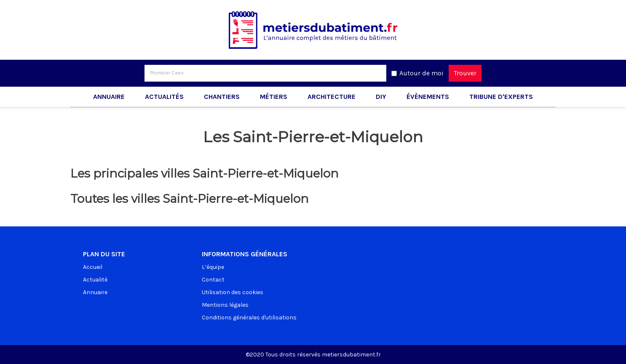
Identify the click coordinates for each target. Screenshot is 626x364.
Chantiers (222, 97)
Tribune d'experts (501, 97)
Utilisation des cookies (233, 292)
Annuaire (109, 97)
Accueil (93, 267)
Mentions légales (225, 305)
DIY (381, 97)
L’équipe (213, 267)
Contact (213, 280)
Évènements (428, 97)
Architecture (332, 97)
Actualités (164, 97)
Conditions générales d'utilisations (249, 318)
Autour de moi (421, 73)
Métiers (274, 97)
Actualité (95, 280)
